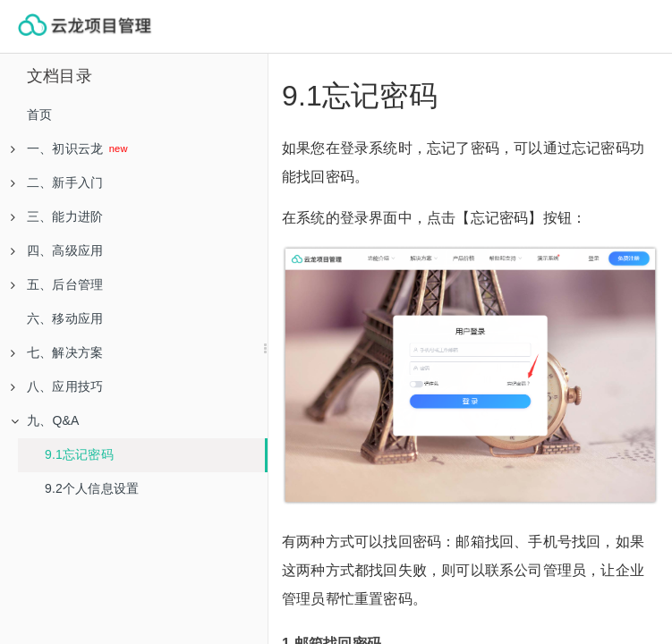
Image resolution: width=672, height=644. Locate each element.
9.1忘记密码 (79, 454)
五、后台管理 (57, 284)
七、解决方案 (57, 352)
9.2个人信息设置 (92, 488)
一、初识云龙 (59, 148)
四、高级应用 (57, 250)
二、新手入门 (57, 182)
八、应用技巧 (57, 386)
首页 (39, 114)
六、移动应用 (65, 318)
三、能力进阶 (57, 216)
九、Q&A (45, 420)
